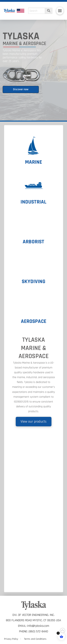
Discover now (21, 89)
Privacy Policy (11, 639)
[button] (60, 11)
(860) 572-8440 (38, 631)
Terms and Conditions (35, 639)
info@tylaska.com (38, 626)
